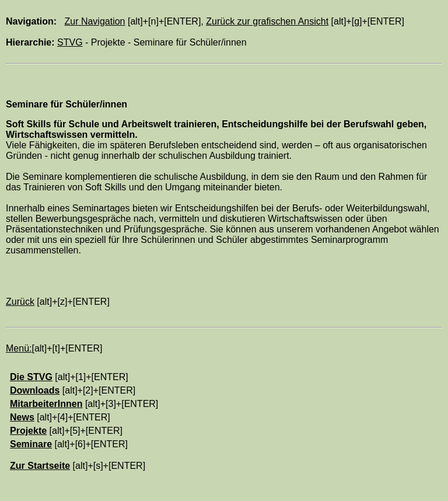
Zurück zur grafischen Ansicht (267, 21)
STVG (70, 42)
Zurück (20, 302)
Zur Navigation (94, 21)
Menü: (19, 348)
